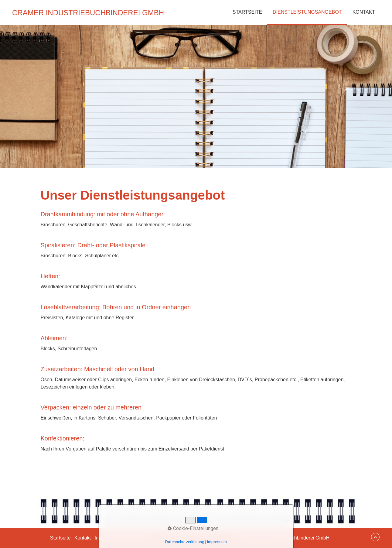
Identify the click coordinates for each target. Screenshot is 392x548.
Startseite (247, 12)
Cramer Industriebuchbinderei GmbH (88, 13)
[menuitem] (247, 13)
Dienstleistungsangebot (307, 12)
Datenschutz (136, 538)
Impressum (107, 538)
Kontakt (364, 12)
